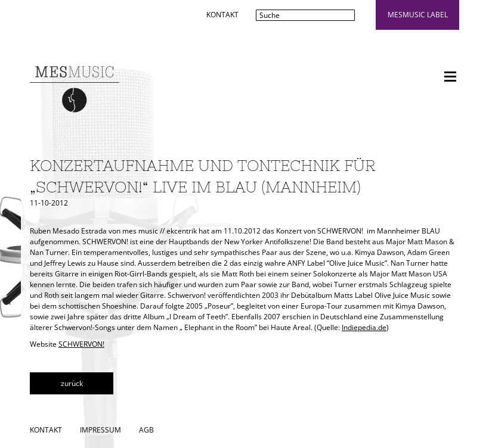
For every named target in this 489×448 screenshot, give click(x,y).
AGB (146, 430)
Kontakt (222, 15)
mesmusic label (418, 15)
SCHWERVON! (81, 344)
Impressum (100, 430)
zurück (72, 383)
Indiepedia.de (364, 327)
